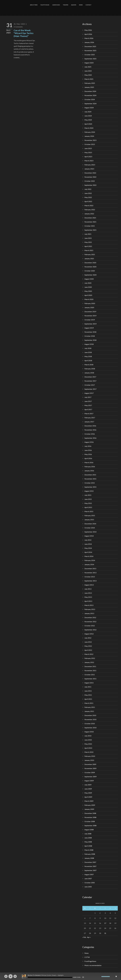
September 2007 (90, 870)
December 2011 (90, 666)
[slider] (50, 977)
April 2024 (88, 124)
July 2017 (88, 397)
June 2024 (88, 116)
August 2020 (89, 279)
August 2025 (89, 63)
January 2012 (89, 662)
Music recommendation (93, 965)
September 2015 (90, 487)
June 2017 (88, 401)
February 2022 (90, 210)
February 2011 (90, 707)
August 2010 (89, 732)
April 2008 (88, 846)
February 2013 (90, 609)
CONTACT (88, 5)
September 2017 (90, 389)
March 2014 (89, 556)
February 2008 (90, 854)
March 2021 (89, 250)
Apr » (89, 937)
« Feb (84, 937)
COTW (87, 957)
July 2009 (88, 785)
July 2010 (88, 736)
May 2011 (88, 695)
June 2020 (88, 287)
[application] (60, 976)
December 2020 (90, 263)
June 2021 (88, 238)
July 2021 (88, 234)
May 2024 (88, 120)
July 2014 (88, 540)
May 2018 (88, 356)
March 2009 (89, 801)
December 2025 (90, 46)
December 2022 (90, 173)
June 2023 (88, 148)
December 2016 (90, 426)
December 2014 (90, 524)
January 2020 (89, 307)
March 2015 (89, 511)
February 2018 (90, 369)
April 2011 (88, 699)
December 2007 (90, 862)
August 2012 (89, 634)
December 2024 (90, 91)
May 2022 (88, 197)
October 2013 (90, 577)
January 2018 (89, 373)
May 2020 (88, 291)
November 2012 (90, 622)
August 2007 (89, 874)
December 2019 (90, 312)
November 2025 (90, 50)
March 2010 (89, 752)
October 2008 (90, 821)
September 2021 (90, 230)
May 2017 (88, 405)
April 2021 (88, 246)
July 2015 (88, 495)
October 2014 (90, 528)
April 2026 (88, 34)
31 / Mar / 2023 (19, 24)
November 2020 (90, 267)
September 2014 (90, 532)
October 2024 (90, 99)
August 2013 (89, 585)
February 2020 (90, 303)
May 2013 (88, 597)
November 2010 (90, 719)
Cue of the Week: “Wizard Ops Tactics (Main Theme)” (24, 33)
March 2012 (89, 654)
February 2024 (90, 132)
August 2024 (89, 108)
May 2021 (88, 242)
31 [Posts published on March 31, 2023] (105, 933)
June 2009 (88, 789)
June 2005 (88, 887)
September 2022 (90, 185)
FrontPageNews (90, 961)
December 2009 (90, 764)
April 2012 (88, 650)
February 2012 (90, 658)
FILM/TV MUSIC (45, 5)
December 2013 (90, 568)
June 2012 (88, 642)
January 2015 (89, 520)
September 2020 (90, 275)
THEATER (66, 5)
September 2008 (90, 825)
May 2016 (88, 454)
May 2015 (88, 503)
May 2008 (88, 842)
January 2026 (89, 42)
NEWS (81, 5)
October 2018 (90, 336)
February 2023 (90, 165)
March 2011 (89, 703)
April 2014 (88, 552)
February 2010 (90, 756)
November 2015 (90, 479)
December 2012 (90, 617)
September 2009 (90, 777)
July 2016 (88, 446)
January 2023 (89, 169)
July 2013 (88, 589)
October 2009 (90, 772)
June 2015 (88, 499)
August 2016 (89, 442)
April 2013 (88, 601)
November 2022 (90, 177)
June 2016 (88, 450)
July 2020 (88, 283)
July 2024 (88, 112)
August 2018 (89, 344)
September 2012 (90, 630)
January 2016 (89, 471)
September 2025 (90, 59)
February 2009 (90, 805)
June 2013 (88, 593)
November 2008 (90, 817)
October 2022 (90, 181)
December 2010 (90, 715)
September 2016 (90, 438)
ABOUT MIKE (34, 5)
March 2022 (89, 205)
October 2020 (90, 271)
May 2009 (88, 793)
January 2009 (89, 809)
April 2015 (88, 507)
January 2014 (89, 564)
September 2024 (90, 103)
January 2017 (89, 422)
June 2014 (88, 544)
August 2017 (89, 393)
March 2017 (89, 413)
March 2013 (89, 605)
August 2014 (89, 536)
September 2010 (90, 728)
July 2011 (88, 687)
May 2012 (88, 646)
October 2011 (90, 675)
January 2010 (89, 760)
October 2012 (90, 626)
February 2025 (90, 83)
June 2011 (88, 691)
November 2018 (90, 332)
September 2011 (90, 679)
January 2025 (89, 87)
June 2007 (88, 878)
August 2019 (89, 328)
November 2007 (90, 866)
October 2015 (90, 483)
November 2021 (90, 222)
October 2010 (90, 723)
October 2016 (90, 434)
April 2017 (88, 409)
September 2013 (90, 581)
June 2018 (88, 352)
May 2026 (88, 30)
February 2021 (90, 254)
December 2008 (90, 813)
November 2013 (90, 573)
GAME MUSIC (56, 5)
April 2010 (88, 748)
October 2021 (90, 226)
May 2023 (88, 152)
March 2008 (89, 850)
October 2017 (90, 385)
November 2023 (90, 140)
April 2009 (88, 797)
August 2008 (89, 830)
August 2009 (89, 781)
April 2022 (88, 201)
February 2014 (90, 560)
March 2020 (89, 299)
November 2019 (90, 316)
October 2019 (90, 320)
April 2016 (88, 458)
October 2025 (90, 55)
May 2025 (88, 75)
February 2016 (90, 467)
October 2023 (90, 144)
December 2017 (90, 377)
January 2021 (89, 258)
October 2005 (90, 883)
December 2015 (90, 475)
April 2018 (88, 360)
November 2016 (90, 430)
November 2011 (90, 670)
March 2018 (89, 365)
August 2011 (89, 683)
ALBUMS (74, 5)
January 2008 (89, 858)
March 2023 (89, 161)
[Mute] (100, 977)
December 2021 (90, 218)
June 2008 (88, 838)
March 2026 (89, 38)
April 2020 (88, 295)
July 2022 (88, 189)
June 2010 (88, 740)
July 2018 (88, 348)
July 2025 (88, 67)
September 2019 (90, 324)
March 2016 (89, 462)
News (87, 953)
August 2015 (89, 491)
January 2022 (89, 214)
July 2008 (88, 834)
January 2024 (89, 136)
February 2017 (90, 418)
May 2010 (88, 744)
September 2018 (90, 340)
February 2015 (90, 515)
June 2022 (88, 193)
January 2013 (89, 613)
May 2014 (88, 548)
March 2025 (89, 79)
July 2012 (88, 638)
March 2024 (89, 128)
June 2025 (88, 71)
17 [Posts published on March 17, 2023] (105, 923)
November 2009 (90, 768)
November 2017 (90, 381)
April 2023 (88, 157)
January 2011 (89, 711)
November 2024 (90, 95)
